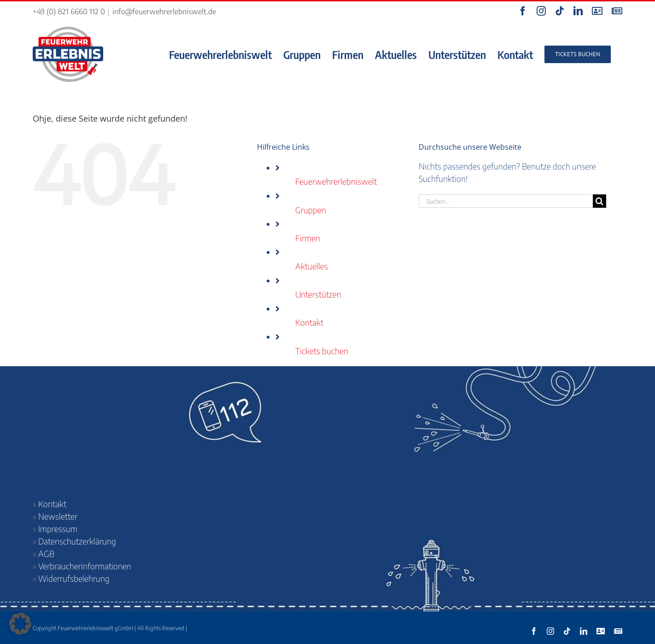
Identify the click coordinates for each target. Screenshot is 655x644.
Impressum (58, 529)
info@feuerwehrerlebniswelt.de (164, 12)
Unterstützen (318, 294)
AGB (46, 553)
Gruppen (311, 210)
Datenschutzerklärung (77, 541)
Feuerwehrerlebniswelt (336, 181)
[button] (20, 624)
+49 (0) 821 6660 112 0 (69, 12)
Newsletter (58, 516)
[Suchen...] (506, 201)
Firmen (308, 238)
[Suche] (599, 201)
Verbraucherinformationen (85, 566)
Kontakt (309, 322)
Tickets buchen (322, 351)
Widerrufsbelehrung (74, 578)
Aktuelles (312, 266)
